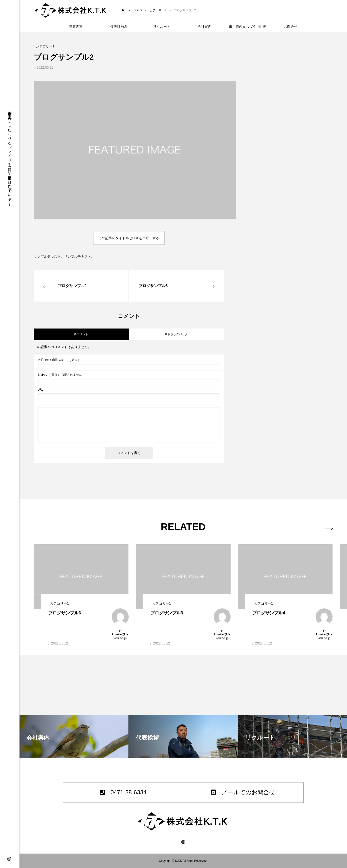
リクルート (162, 26)
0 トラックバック (176, 334)
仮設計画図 (119, 26)
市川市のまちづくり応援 (247, 26)
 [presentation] (327, 527)
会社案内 (205, 26)
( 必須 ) (58, 360)
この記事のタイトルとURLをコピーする (129, 238)
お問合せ (291, 26)
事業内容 (76, 26)
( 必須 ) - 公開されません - (61, 375)
